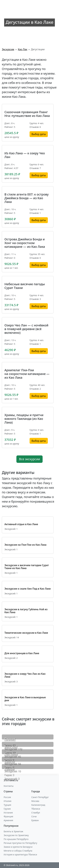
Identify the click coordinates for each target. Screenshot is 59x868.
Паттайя (11, 754)
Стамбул (36, 813)
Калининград (38, 805)
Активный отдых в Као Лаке (21, 524)
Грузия (7, 809)
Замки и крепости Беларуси (18, 847)
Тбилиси (36, 809)
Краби (9, 768)
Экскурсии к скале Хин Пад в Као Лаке (28, 589)
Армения (8, 820)
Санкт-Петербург (40, 797)
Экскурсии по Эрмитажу (16, 835)
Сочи (34, 816)
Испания (8, 813)
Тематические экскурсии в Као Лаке (26, 633)
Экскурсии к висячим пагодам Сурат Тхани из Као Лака (27, 567)
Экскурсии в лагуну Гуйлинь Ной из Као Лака (26, 611)
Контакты (9, 786)
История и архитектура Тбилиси (20, 855)
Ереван (35, 820)
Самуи (10, 761)
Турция (7, 805)
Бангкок (11, 746)
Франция (8, 816)
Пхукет (10, 739)
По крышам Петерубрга (16, 839)
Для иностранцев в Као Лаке (22, 653)
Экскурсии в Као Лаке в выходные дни (25, 699)
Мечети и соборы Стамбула (18, 851)
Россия (7, 797)
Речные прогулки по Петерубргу (20, 843)
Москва (35, 801)
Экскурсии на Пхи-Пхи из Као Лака (25, 545)
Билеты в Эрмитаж (13, 831)
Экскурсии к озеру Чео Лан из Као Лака (25, 675)
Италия (8, 801)
